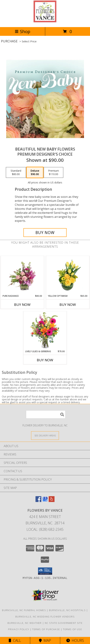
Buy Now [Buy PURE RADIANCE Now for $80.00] (22, 305)
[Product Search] (46, 414)
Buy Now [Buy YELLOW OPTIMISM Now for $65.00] (68, 305)
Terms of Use (72, 629)
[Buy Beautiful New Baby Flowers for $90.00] (45, 233)
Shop (22, 31)
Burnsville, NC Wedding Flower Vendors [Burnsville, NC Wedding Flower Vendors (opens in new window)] (45, 617)
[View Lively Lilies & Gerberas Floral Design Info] (45, 331)
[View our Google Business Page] (45, 501)
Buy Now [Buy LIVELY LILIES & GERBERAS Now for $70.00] (45, 360)
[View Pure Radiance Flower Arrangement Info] (22, 275)
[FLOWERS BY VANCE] (45, 22)
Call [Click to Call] (15, 640)
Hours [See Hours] (75, 640)
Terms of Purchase (46, 629)
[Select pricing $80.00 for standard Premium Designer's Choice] (16, 173)
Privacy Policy (19, 629)
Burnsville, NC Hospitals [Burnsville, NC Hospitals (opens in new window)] (67, 610)
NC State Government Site (64, 623)
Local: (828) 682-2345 (45, 529)
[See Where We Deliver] (45, 435)
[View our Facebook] (38, 501)
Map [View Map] (45, 640)
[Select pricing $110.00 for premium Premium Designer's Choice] (54, 173)
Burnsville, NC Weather (25, 623)
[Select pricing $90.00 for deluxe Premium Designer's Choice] (35, 173)
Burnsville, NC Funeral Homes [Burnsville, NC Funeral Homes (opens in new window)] (24, 610)
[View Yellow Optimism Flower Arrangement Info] (68, 275)
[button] (45, 571)
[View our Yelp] (52, 501)
